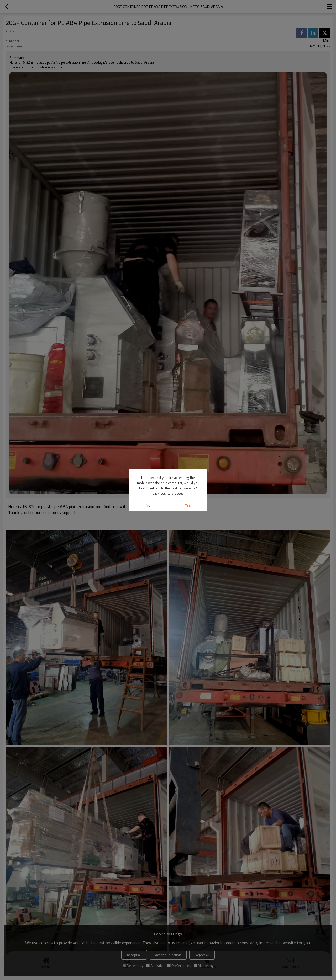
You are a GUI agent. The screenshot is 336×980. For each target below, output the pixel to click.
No (148, 505)
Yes (188, 505)
